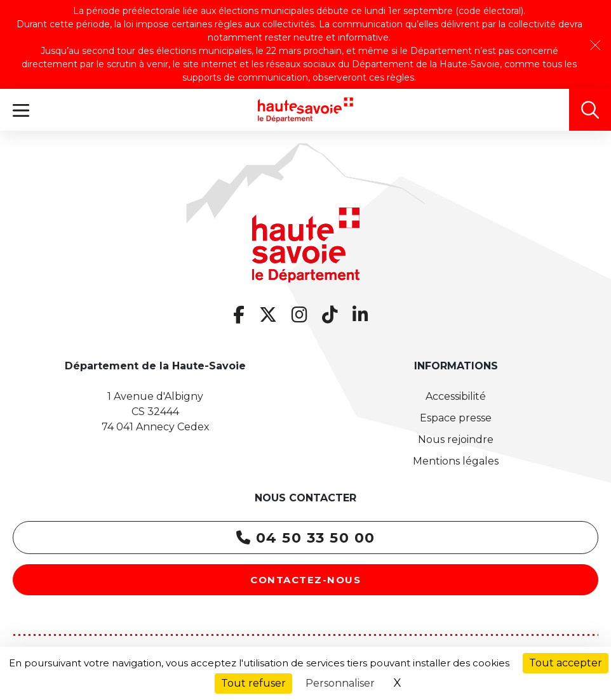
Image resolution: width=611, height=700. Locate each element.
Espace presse (456, 418)
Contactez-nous (305, 580)
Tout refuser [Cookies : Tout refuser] (253, 683)
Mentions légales (456, 461)
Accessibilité (456, 396)
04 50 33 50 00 (306, 538)
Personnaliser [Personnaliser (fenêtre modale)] (340, 683)
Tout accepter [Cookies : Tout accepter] (566, 663)
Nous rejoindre (456, 439)
